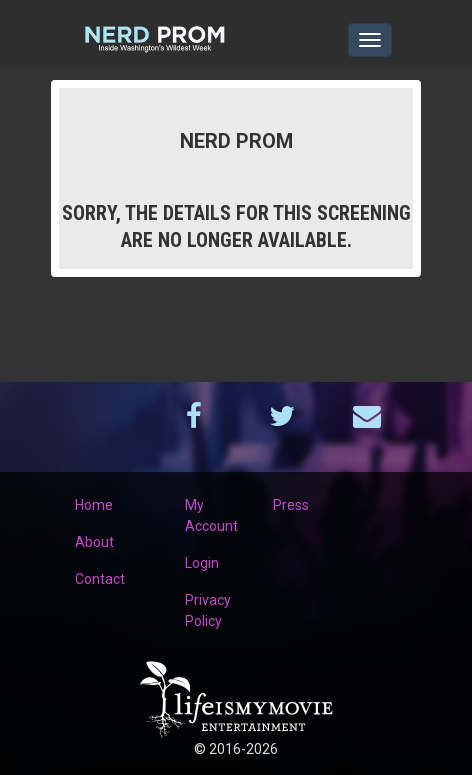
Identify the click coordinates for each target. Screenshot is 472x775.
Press (291, 505)
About (94, 542)
